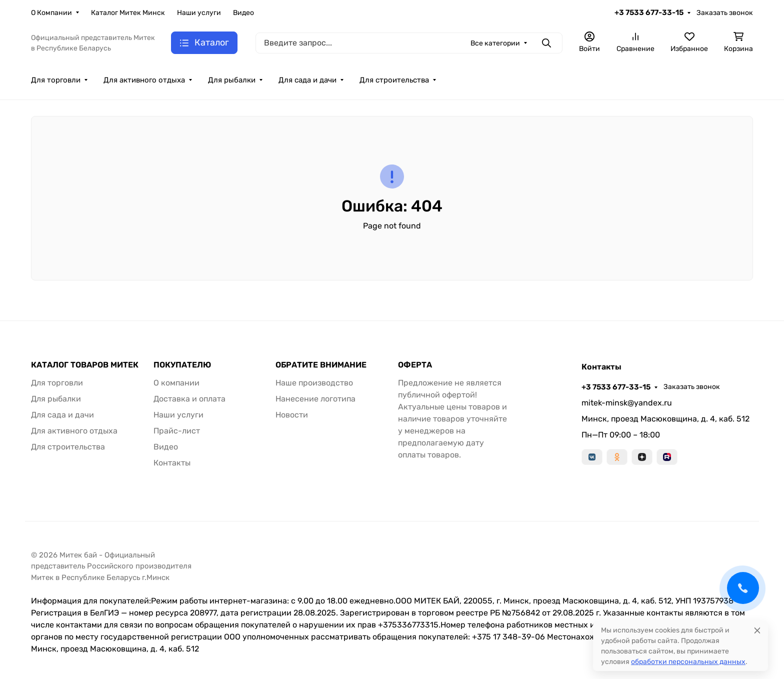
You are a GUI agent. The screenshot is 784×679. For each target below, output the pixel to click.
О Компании (51, 13)
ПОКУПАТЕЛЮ (182, 365)
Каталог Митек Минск (128, 13)
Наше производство (314, 383)
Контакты (172, 463)
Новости (292, 415)
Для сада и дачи (307, 80)
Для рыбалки (232, 80)
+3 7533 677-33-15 (649, 12)
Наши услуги (199, 13)
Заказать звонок (725, 13)
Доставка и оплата (189, 399)
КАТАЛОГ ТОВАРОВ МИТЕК (85, 365)
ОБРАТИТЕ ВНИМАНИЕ (321, 365)
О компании (176, 383)
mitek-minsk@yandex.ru (627, 403)
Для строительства (394, 80)
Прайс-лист (177, 431)
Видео (243, 13)
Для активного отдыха (144, 80)
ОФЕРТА (415, 365)
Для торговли (56, 80)
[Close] (757, 630)
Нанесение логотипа (315, 399)
